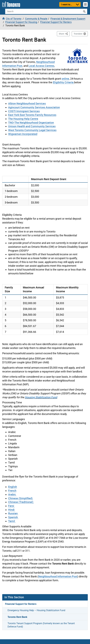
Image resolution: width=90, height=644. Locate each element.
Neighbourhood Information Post (58, 576)
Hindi (12, 510)
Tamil (12, 521)
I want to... (67, 4)
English (13, 487)
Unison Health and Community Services (32, 126)
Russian (13, 513)
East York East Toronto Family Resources (32, 115)
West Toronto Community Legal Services (32, 130)
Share (64, 34)
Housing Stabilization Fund (41, 397)
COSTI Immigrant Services (24, 111)
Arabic (12, 494)
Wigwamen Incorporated (23, 134)
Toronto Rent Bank (17, 617)
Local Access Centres (41, 66)
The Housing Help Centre (23, 119)
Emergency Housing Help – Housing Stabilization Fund (36, 610)
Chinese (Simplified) (21, 498)
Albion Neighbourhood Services (27, 103)
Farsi (11, 506)
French (12, 491)
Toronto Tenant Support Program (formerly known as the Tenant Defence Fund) (41, 625)
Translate (78, 34)
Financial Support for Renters (21, 604)
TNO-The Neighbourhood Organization (31, 123)
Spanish (13, 517)
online (65, 79)
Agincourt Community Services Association (34, 107)
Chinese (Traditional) (21, 502)
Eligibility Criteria (63, 82)
